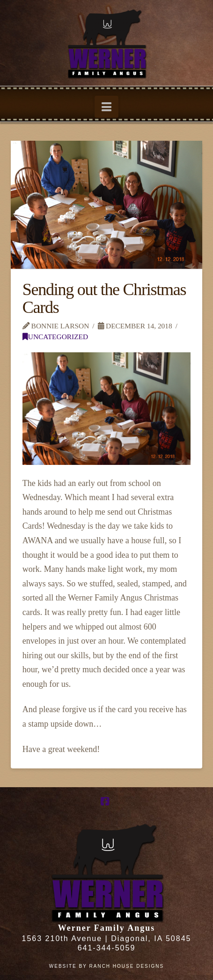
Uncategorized (55, 337)
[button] (106, 107)
